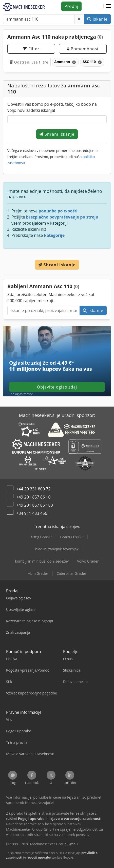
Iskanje (97, 19)
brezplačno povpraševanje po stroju (62, 217)
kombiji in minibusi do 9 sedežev (42, 561)
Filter (31, 49)
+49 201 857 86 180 (35, 505)
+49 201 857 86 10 (33, 497)
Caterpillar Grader (72, 573)
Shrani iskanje (57, 134)
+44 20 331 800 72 (33, 489)
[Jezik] (100, 6)
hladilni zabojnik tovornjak (57, 549)
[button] (108, 6)
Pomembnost (83, 49)
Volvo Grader (88, 561)
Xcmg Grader (41, 537)
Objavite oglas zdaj (57, 387)
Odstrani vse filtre (29, 62)
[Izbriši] (79, 19)
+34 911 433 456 (32, 513)
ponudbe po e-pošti (58, 211)
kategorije (54, 235)
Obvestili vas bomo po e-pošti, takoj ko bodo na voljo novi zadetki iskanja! (52, 107)
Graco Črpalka (72, 537)
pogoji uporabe (39, 857)
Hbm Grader (38, 573)
